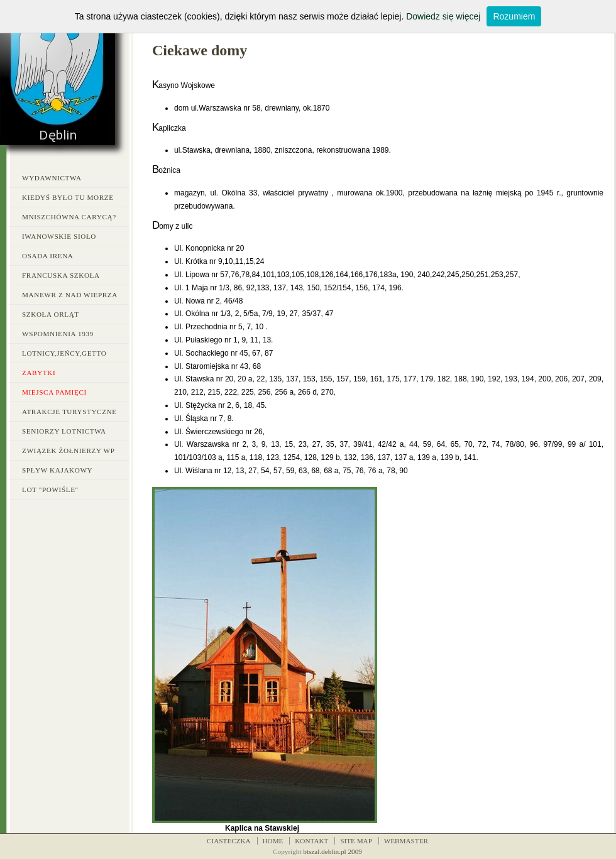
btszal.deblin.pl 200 (331, 851)
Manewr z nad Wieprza (70, 295)
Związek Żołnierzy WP (68, 451)
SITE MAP (356, 841)
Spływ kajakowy (57, 470)
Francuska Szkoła (61, 275)
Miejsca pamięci (54, 392)
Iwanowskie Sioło (59, 236)
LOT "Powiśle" (50, 490)
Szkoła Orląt (51, 314)
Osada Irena (48, 256)
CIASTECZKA (229, 841)
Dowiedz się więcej (443, 16)
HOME (273, 841)
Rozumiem (514, 16)
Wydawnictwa (52, 178)
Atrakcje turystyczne (69, 412)
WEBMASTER (406, 841)
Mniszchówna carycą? (69, 217)
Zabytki (39, 373)
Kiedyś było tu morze (68, 197)
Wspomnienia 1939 (58, 334)
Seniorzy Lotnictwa (64, 431)
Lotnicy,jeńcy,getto (64, 353)
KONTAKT (311, 841)
